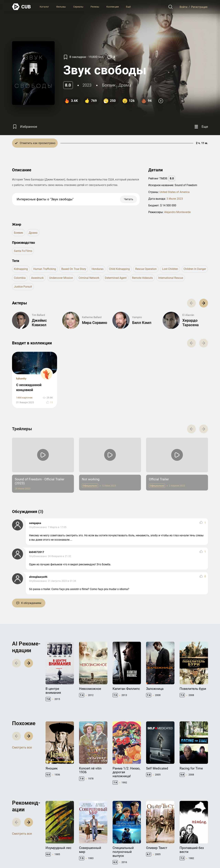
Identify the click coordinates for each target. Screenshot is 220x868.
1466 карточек (24, 398)
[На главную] (21, 7)
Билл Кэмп (142, 323)
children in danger (195, 269)
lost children (170, 269)
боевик (109, 85)
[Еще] (201, 127)
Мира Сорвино (95, 323)
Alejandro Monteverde (177, 212)
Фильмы (61, 7)
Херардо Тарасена (191, 323)
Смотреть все (22, 747)
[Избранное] (25, 127)
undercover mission (61, 278)
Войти (183, 7)
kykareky (21, 379)
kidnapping (21, 269)
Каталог (44, 7)
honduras (98, 269)
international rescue (171, 278)
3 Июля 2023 (175, 199)
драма (125, 85)
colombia (20, 278)
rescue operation (146, 269)
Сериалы (78, 7)
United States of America (175, 192)
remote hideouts (142, 278)
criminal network (89, 278)
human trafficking (45, 269)
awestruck (37, 278)
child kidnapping (119, 269)
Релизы (95, 7)
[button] (204, 303)
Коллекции (113, 7)
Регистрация (199, 7)
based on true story (74, 269)
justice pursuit (23, 287)
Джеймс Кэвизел (39, 323)
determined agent (116, 278)
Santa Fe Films (23, 251)
